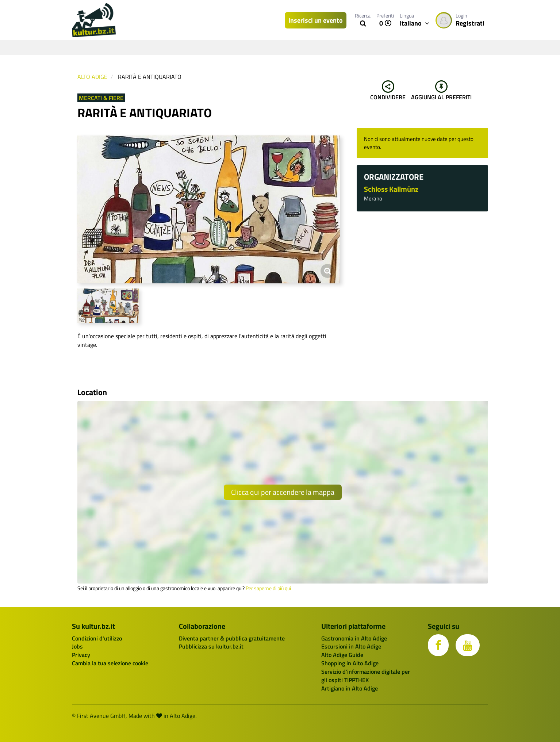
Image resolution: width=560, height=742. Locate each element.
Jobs (77, 646)
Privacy (81, 655)
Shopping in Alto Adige (350, 663)
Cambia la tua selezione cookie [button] (110, 663)
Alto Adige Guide (342, 655)
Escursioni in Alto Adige (351, 646)
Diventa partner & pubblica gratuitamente (232, 638)
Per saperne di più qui (268, 588)
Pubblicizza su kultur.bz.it (211, 646)
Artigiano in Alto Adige (350, 688)
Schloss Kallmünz (391, 189)
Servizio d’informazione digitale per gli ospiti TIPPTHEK (366, 676)
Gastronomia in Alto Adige (354, 638)
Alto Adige (92, 77)
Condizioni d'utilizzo (97, 638)
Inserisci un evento (316, 20)
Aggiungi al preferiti (441, 91)
